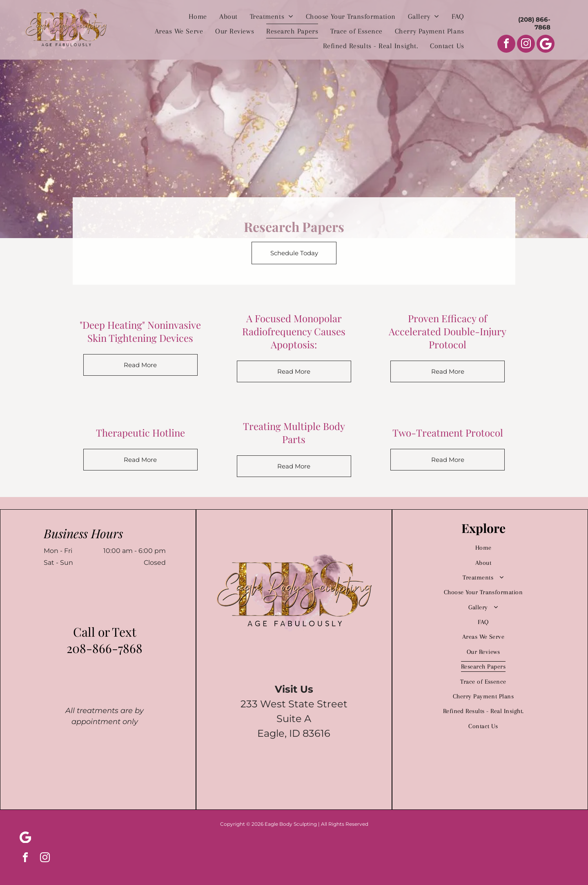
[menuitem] (198, 16)
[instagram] (526, 45)
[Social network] (546, 45)
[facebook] (506, 45)
